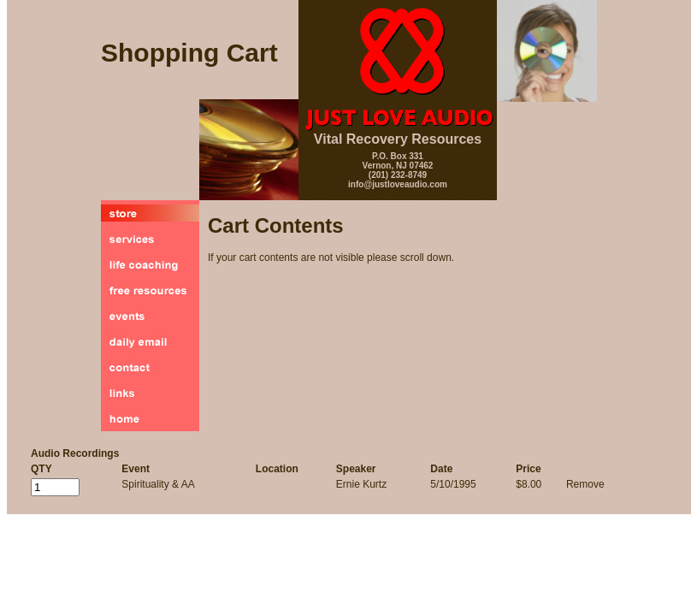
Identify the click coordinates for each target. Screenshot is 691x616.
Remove (585, 484)
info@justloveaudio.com (398, 184)
